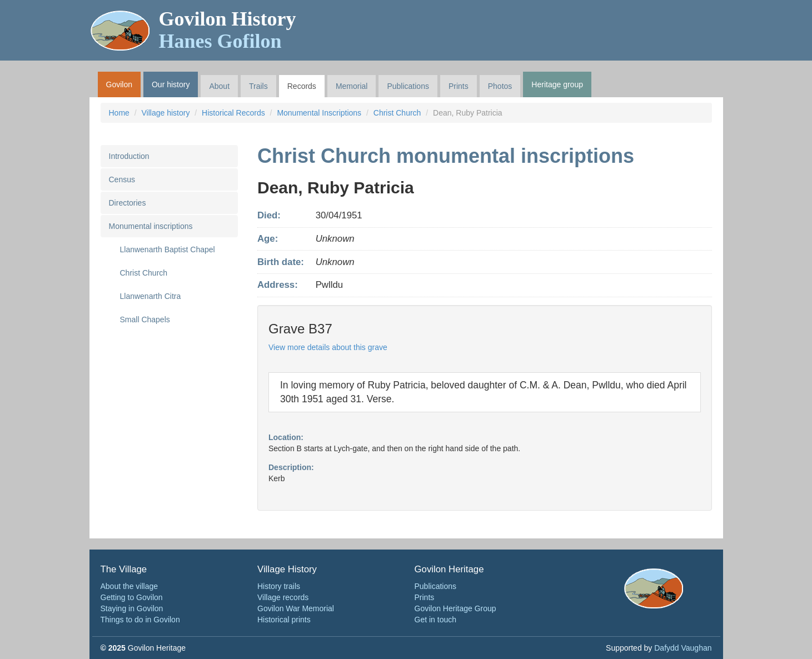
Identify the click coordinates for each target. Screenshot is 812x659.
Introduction (129, 156)
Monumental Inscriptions (319, 113)
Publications (408, 86)
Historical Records (233, 113)
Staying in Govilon (132, 608)
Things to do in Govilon (140, 620)
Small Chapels (145, 319)
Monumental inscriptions (151, 226)
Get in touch (436, 620)
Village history (166, 113)
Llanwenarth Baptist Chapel (168, 249)
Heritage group (557, 84)
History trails (279, 586)
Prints (459, 86)
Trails (258, 86)
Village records (283, 597)
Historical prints (284, 620)
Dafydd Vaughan (683, 648)
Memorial (352, 86)
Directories (128, 203)
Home (119, 113)
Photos (500, 86)
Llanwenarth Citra (151, 296)
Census (122, 179)
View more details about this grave (328, 347)
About (219, 86)
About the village (129, 586)
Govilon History (228, 30)
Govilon (119, 84)
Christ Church (397, 113)
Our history (171, 84)
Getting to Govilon (132, 597)
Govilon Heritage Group (455, 608)
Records (302, 86)
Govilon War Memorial (296, 608)
